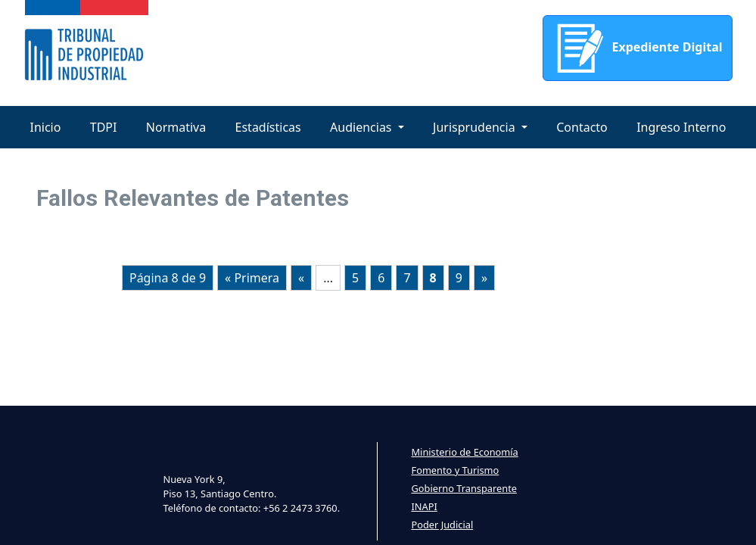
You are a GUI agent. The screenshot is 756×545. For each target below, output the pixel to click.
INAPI (425, 506)
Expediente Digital (637, 48)
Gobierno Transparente (464, 488)
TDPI (104, 127)
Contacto (582, 127)
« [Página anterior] (301, 278)
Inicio (46, 127)
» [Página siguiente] (484, 278)
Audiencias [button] (362, 127)
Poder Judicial (443, 525)
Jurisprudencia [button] (476, 127)
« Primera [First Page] (252, 278)
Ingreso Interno (681, 127)
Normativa (176, 127)
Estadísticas (268, 127)
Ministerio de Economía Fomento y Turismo (465, 461)
